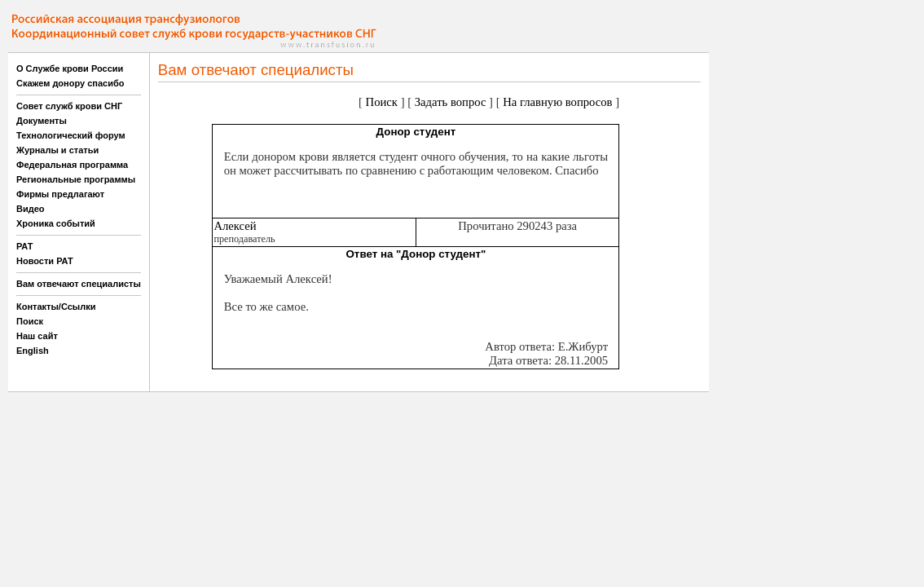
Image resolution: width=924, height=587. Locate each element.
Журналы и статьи (57, 150)
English (33, 351)
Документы (42, 121)
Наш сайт (37, 336)
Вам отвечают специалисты (79, 284)
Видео (31, 209)
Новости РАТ (45, 261)
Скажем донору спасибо (70, 83)
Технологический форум (71, 135)
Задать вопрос (451, 102)
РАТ (25, 246)
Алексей (235, 226)
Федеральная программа (72, 165)
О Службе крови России (70, 68)
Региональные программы (76, 179)
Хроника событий (56, 223)
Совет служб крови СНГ (69, 106)
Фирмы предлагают (60, 194)
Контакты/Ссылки (56, 307)
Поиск (30, 321)
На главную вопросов (557, 102)
